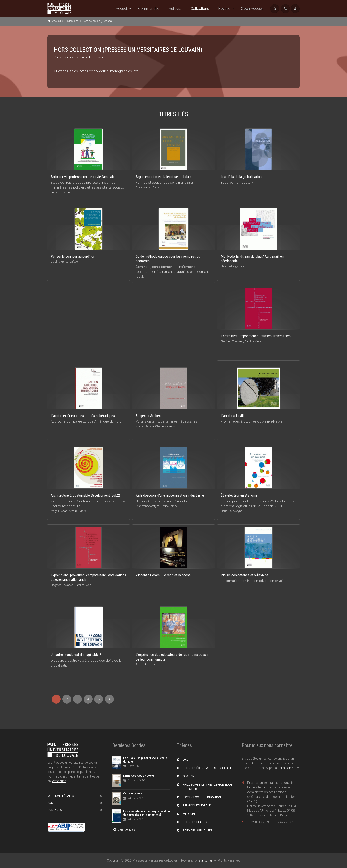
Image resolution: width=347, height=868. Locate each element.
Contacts (55, 810)
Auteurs (175, 9)
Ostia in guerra (132, 793)
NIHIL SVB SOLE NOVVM (139, 776)
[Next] (109, 699)
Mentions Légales (61, 796)
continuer (61, 781)
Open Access (252, 9)
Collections (200, 9)
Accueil (122, 9)
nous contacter (288, 768)
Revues (224, 9)
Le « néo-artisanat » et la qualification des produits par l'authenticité (147, 813)
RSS (50, 803)
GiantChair (205, 860)
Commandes (149, 9)
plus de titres (124, 829)
